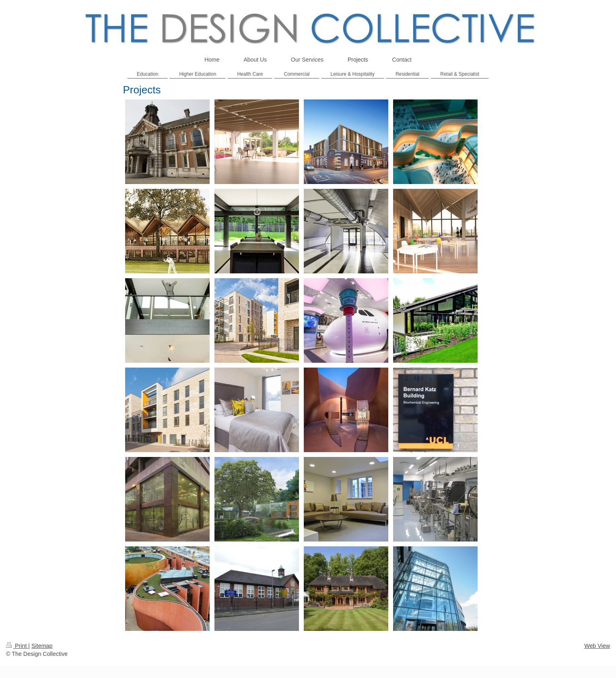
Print (17, 646)
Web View (597, 646)
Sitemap (42, 646)
